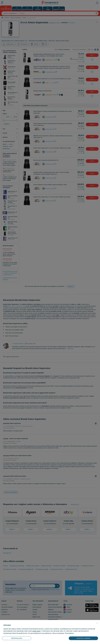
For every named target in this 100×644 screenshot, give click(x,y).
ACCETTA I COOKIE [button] (83, 638)
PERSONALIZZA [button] (17, 638)
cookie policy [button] (36, 631)
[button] (97, 623)
